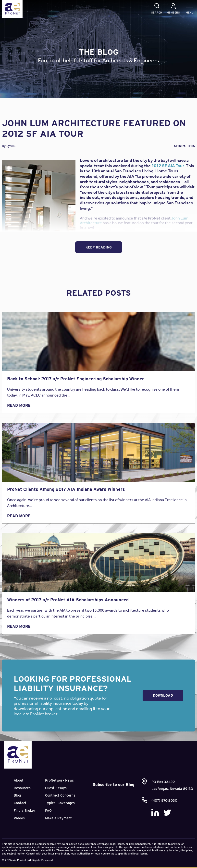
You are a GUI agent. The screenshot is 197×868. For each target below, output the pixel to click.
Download (163, 695)
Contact (20, 803)
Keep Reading (99, 247)
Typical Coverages (60, 803)
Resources (22, 788)
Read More (19, 406)
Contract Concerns (60, 795)
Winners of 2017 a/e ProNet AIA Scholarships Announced (68, 600)
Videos (19, 818)
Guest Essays (56, 788)
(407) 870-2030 (164, 800)
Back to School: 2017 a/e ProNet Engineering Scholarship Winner (76, 379)
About (19, 780)
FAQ (48, 811)
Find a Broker (25, 811)
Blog (17, 795)
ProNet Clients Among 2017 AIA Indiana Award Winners (66, 489)
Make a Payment (58, 818)
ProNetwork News (59, 780)
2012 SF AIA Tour (168, 166)
